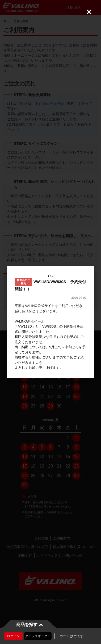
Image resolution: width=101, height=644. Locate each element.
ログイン (13, 636)
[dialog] (50, 322)
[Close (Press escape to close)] (89, 12)
